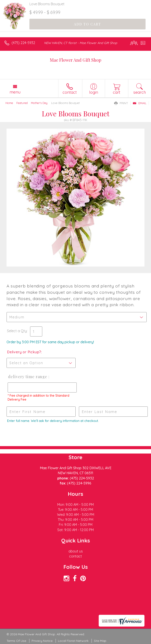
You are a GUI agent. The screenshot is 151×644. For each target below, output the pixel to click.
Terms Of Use (16, 641)
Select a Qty (17, 331)
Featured (22, 103)
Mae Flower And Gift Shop (76, 60)
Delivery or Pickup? (24, 352)
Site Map (100, 641)
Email (140, 103)
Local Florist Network (73, 641)
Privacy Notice (42, 641)
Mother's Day (39, 103)
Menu (15, 92)
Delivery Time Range (27, 377)
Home (9, 103)
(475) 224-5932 (23, 43)
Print (121, 103)
